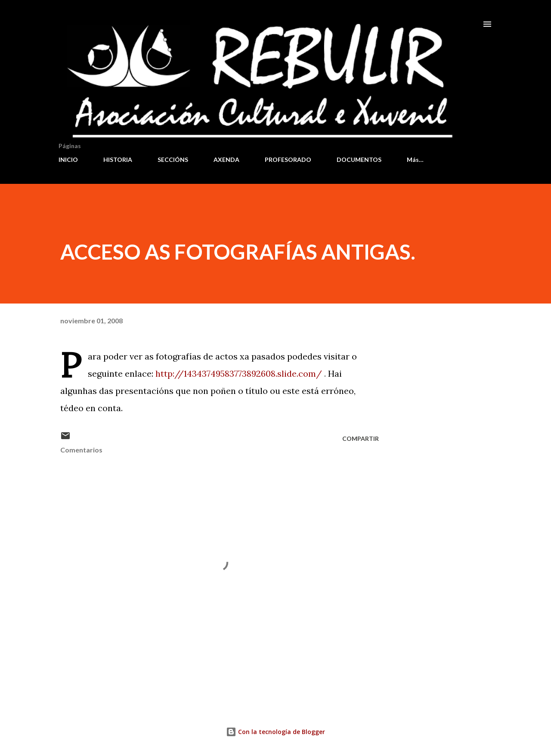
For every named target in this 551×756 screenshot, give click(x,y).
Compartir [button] (361, 438)
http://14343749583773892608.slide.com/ (239, 373)
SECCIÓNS (173, 160)
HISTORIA (118, 160)
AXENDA (226, 160)
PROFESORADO (288, 160)
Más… (415, 160)
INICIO (68, 160)
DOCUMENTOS (359, 160)
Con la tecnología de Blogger (275, 732)
